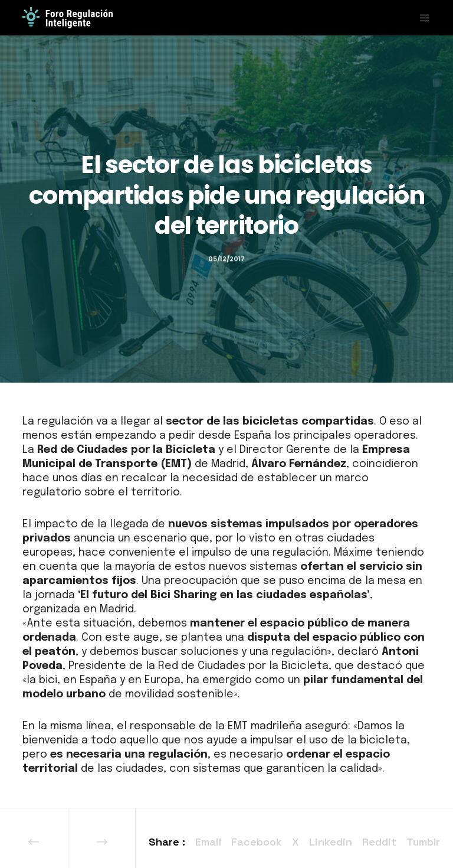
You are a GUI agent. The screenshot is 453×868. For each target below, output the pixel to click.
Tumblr (423, 842)
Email (208, 842)
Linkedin (331, 842)
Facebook (257, 842)
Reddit (379, 842)
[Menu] (420, 18)
